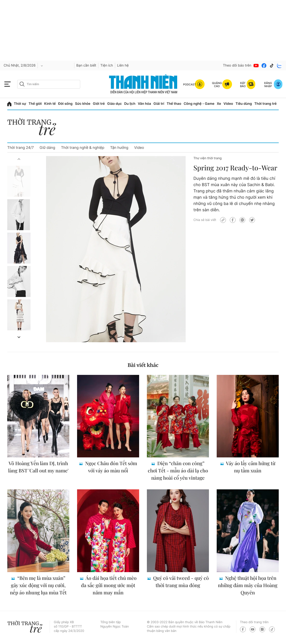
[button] (19, 159)
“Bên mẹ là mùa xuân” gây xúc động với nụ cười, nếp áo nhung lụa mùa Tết (38, 585)
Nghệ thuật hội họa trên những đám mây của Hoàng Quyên (248, 585)
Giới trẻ (99, 104)
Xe (219, 104)
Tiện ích (107, 65)
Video (228, 104)
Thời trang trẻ (265, 104)
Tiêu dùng (244, 104)
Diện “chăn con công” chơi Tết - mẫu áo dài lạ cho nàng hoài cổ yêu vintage (178, 471)
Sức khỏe (83, 104)
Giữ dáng (47, 148)
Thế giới (35, 104)
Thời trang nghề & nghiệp (83, 148)
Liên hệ (123, 65)
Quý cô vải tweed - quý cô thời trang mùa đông (180, 582)
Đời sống (65, 104)
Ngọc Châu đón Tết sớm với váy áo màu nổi (110, 467)
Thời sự (20, 104)
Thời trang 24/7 (20, 148)
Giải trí (159, 104)
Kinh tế (50, 104)
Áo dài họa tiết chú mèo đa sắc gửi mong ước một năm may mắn (109, 585)
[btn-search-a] (22, 84)
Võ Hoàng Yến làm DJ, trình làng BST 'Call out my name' (38, 467)
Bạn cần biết (86, 65)
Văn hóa (145, 104)
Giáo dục (114, 104)
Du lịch (130, 104)
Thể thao (174, 104)
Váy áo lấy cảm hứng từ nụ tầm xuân (250, 467)
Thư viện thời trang (207, 158)
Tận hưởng (119, 148)
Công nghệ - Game (199, 104)
